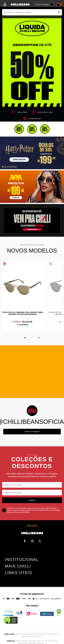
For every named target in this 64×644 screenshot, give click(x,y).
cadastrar (32, 496)
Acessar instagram (32, 427)
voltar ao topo (32, 521)
